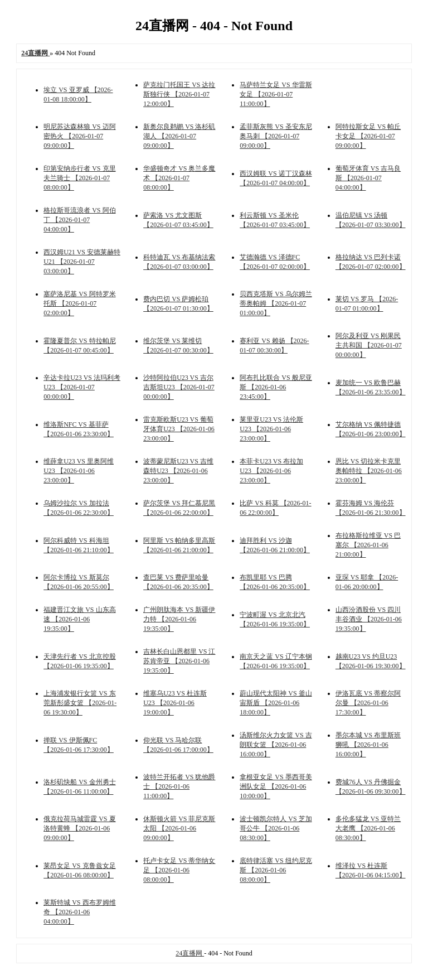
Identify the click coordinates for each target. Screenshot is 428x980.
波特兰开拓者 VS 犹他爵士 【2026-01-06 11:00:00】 (179, 786)
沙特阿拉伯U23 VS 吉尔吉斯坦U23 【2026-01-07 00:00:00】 (179, 387)
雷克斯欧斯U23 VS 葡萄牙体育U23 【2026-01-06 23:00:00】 (179, 429)
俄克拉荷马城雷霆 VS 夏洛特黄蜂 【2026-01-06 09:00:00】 (79, 828)
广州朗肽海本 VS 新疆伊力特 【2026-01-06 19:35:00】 (179, 619)
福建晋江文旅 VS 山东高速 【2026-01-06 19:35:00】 (79, 619)
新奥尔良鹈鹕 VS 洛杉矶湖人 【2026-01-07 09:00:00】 (179, 136)
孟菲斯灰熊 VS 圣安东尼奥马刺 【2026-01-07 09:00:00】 (276, 136)
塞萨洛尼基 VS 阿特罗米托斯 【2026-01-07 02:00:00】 (79, 303)
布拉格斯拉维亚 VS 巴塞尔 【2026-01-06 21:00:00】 (368, 545)
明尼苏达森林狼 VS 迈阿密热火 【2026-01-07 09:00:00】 (79, 136)
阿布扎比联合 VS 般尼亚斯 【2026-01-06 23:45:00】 (276, 387)
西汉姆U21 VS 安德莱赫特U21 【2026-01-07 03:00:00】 (82, 262)
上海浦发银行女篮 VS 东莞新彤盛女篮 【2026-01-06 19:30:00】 (80, 703)
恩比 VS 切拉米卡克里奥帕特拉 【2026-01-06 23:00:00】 (369, 471)
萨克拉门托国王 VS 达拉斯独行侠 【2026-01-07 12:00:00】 (179, 94)
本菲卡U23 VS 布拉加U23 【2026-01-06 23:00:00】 (271, 471)
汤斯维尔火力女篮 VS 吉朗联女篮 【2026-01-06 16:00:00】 (276, 745)
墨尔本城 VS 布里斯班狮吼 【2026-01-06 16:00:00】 (368, 745)
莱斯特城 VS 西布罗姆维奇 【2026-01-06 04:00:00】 (79, 912)
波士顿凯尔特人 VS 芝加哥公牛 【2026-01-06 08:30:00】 (276, 828)
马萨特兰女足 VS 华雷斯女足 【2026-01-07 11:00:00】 (276, 94)
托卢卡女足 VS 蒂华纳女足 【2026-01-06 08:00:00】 (179, 870)
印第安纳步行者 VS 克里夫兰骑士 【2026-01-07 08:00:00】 (79, 178)
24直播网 (190, 953)
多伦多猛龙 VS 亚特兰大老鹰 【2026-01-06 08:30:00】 (368, 828)
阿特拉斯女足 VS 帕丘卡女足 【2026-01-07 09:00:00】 (368, 136)
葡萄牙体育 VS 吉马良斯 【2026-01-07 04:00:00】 (368, 178)
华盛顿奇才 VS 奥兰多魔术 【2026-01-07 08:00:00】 (179, 178)
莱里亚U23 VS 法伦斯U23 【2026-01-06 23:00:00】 (271, 429)
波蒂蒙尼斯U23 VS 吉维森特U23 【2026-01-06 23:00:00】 (178, 471)
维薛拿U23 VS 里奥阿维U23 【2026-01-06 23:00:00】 (79, 471)
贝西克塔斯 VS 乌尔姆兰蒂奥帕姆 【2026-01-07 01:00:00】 (276, 303)
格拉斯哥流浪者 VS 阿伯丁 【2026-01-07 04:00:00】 (79, 220)
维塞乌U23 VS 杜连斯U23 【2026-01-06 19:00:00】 (175, 703)
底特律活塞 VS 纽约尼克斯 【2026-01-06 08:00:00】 (276, 870)
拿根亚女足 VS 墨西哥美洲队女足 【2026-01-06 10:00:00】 (276, 786)
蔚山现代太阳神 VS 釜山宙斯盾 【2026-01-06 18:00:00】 (276, 703)
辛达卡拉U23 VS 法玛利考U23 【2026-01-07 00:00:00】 (82, 387)
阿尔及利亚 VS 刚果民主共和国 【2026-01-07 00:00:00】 (369, 345)
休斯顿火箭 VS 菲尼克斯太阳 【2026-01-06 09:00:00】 (179, 828)
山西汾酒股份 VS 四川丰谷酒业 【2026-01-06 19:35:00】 (369, 619)
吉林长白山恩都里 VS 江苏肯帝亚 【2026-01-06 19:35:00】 (179, 661)
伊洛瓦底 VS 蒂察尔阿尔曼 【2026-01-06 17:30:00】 (368, 703)
